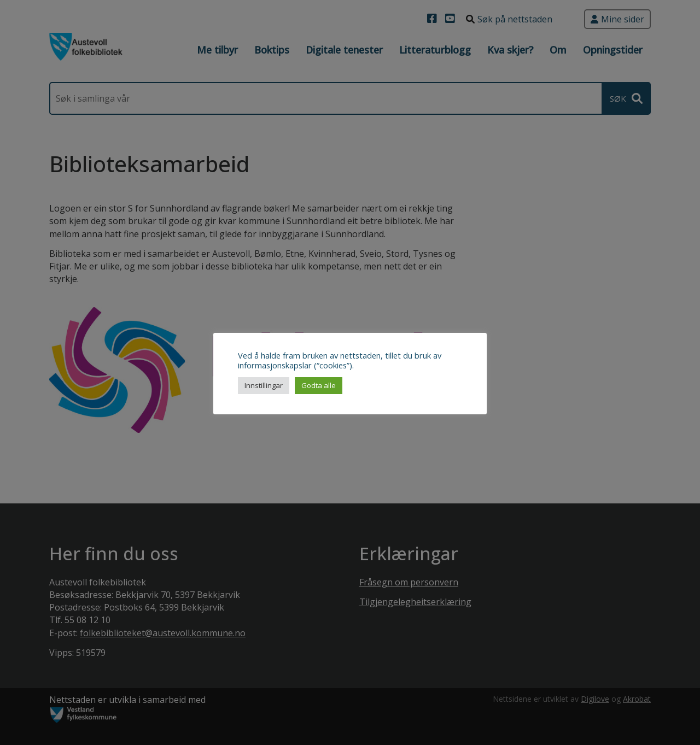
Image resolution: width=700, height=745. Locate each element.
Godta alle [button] (319, 385)
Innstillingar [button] (264, 385)
